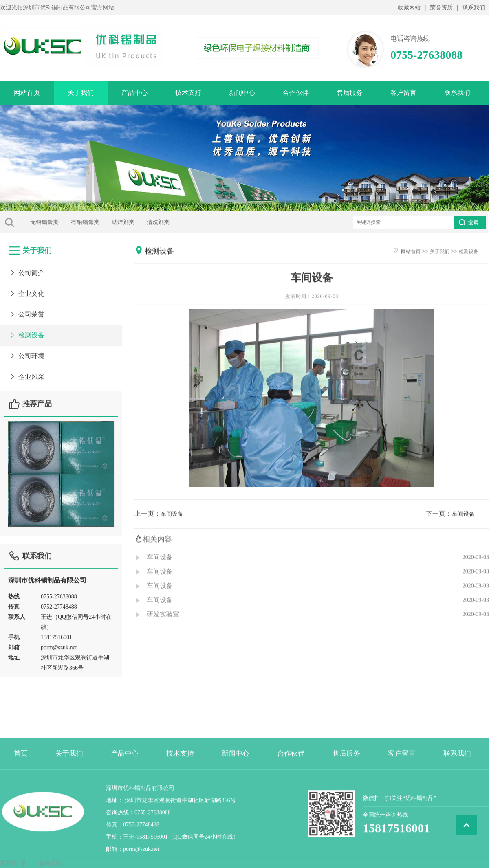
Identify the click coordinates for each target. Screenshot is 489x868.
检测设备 (26, 331)
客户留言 (403, 93)
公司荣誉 (26, 310)
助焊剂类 (108, 222)
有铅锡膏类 (70, 222)
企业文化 (26, 289)
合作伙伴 (296, 93)
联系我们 (474, 8)
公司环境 (26, 352)
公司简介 (26, 269)
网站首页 (27, 93)
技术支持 (188, 93)
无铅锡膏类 (29, 222)
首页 (21, 796)
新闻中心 (242, 93)
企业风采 (26, 372)
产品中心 (134, 93)
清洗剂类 (143, 222)
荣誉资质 (441, 8)
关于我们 (81, 93)
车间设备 (172, 526)
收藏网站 (409, 8)
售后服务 (350, 93)
